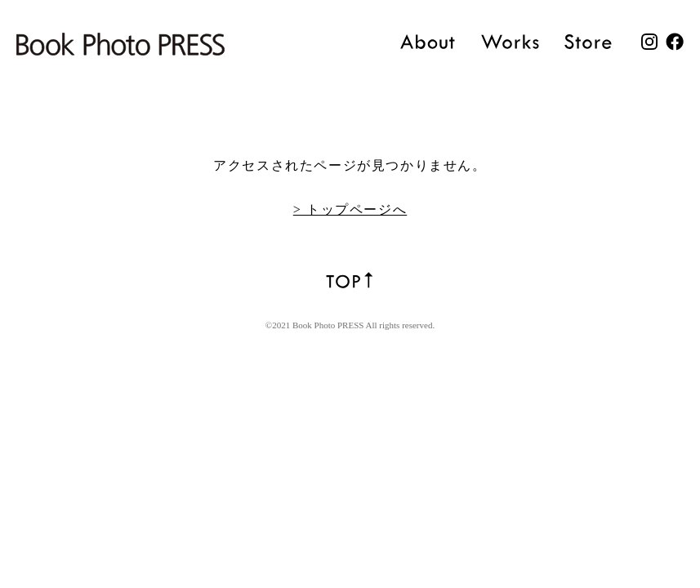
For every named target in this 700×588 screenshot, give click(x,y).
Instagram (649, 42)
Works (510, 42)
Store (589, 42)
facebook (675, 42)
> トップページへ (350, 209)
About (428, 42)
